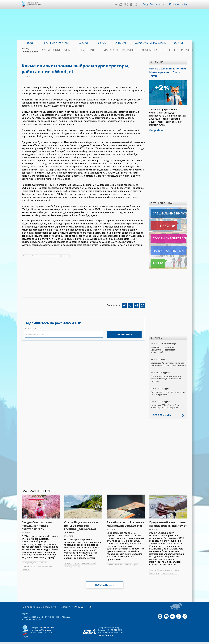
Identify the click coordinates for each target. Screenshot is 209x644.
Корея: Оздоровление (174, 50)
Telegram (136, 4)
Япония (43, 560)
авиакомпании (54, 256)
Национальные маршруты (165, 245)
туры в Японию (29, 563)
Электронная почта (33, 329)
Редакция (61, 604)
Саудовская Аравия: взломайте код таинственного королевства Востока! (168, 360)
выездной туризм (30, 560)
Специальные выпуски (163, 208)
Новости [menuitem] (31, 43)
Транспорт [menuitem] (83, 43)
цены (67, 564)
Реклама (73, 604)
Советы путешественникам (166, 233)
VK (127, 4)
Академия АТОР (147, 50)
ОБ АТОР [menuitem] (179, 43)
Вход (146, 4)
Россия (35, 256)
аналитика (155, 571)
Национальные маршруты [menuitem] (150, 43)
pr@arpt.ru (50, 630)
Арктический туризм (67, 50)
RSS (83, 604)
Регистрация (158, 4)
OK (132, 4)
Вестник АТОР (158, 221)
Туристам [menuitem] (120, 43)
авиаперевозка (166, 567)
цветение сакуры (45, 563)
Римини (26, 256)
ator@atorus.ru (44, 627)
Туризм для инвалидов (119, 50)
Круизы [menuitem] (102, 43)
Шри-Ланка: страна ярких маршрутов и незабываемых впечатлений (165, 344)
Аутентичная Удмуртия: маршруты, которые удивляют (168, 390)
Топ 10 (155, 258)
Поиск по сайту (179, 4)
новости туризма (115, 562)
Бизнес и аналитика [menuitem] (56, 43)
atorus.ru (162, 642)
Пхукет (68, 561)
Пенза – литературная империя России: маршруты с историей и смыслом (166, 376)
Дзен (117, 4)
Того (43, 256)
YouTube (122, 4)
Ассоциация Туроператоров (34, 4)
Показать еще (105, 582)
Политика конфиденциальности (37, 604)
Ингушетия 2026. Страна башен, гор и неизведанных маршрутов (168, 404)
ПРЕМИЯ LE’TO (93, 50)
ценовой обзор (89, 561)
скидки (77, 561)
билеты (66, 256)
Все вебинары (161, 412)
